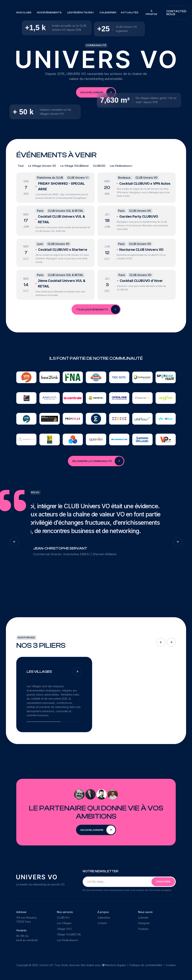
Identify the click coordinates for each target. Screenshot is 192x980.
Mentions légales (116, 965)
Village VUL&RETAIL (69, 934)
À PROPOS (151, 13)
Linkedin (143, 918)
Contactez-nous (177, 13)
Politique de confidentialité (146, 965)
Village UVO (64, 929)
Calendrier (108, 13)
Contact (102, 923)
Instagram (144, 923)
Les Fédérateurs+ (68, 940)
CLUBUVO (63, 918)
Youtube (143, 929)
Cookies (171, 965)
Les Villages (64, 923)
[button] (24, 13)
